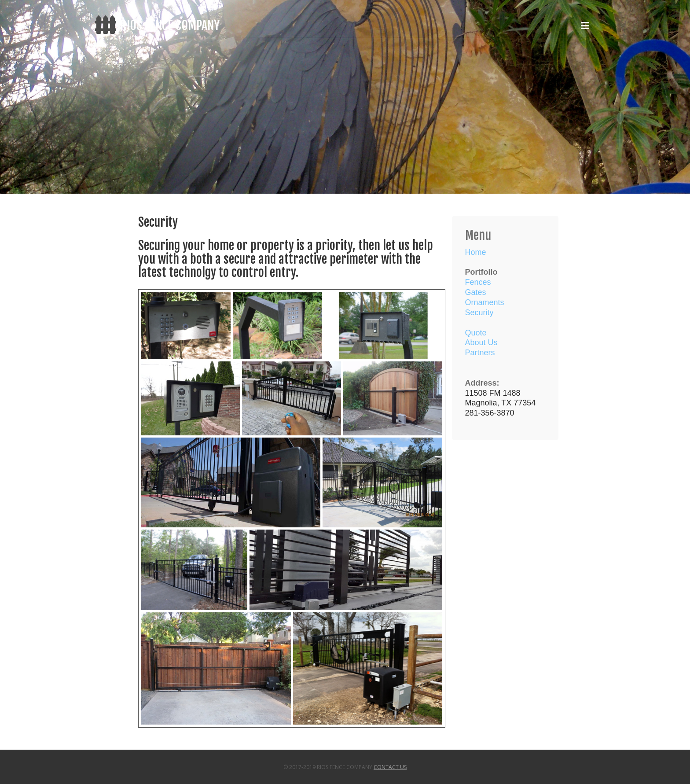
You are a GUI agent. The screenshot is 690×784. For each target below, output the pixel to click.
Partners (480, 353)
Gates (476, 292)
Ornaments (485, 302)
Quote (476, 333)
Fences (478, 282)
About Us (481, 342)
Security (479, 313)
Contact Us (390, 767)
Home (476, 252)
